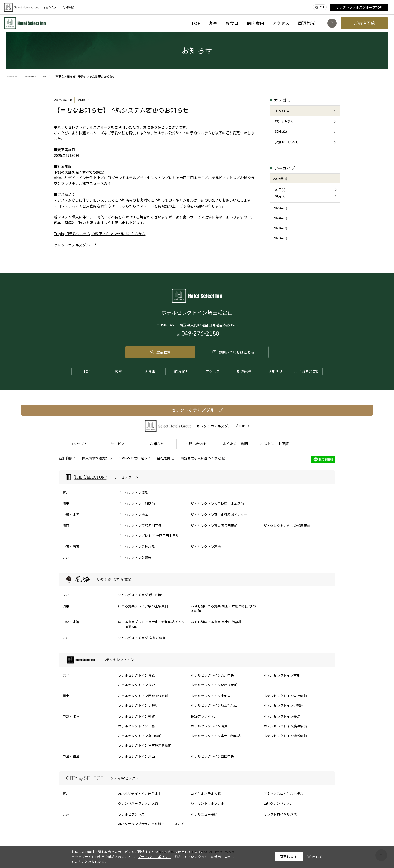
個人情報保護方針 (95, 458)
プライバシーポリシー (154, 857)
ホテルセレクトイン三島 (136, 726)
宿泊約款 (65, 458)
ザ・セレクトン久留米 (135, 557)
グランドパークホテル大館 (138, 803)
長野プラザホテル (204, 716)
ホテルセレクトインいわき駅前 (214, 685)
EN (322, 7)
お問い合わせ (196, 444)
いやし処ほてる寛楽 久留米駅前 (142, 638)
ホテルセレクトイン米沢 (136, 685)
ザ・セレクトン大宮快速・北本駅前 (217, 504)
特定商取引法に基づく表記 (201, 458)
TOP (196, 23)
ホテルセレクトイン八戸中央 (212, 675)
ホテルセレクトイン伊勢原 (284, 705)
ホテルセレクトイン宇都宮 (211, 696)
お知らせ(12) (284, 121)
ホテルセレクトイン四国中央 (212, 756)
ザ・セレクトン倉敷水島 (136, 546)
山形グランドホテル (279, 803)
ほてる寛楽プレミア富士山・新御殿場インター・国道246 (151, 624)
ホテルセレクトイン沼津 (209, 726)
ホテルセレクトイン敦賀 (136, 716)
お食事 (232, 23)
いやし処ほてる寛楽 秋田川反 (140, 595)
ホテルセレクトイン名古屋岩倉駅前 (145, 745)
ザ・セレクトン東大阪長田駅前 (214, 526)
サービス (118, 444)
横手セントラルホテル (207, 803)
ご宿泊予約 (364, 23)
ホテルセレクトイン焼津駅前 (285, 726)
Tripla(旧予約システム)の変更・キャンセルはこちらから (100, 234)
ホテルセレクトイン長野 (282, 716)
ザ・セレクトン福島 (133, 492)
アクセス (281, 23)
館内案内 (255, 23)
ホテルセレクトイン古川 (282, 675)
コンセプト (79, 444)
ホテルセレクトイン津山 (136, 756)
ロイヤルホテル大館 (206, 794)
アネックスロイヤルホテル (284, 794)
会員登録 (68, 7)
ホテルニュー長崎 (204, 814)
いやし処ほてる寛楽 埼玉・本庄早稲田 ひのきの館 (223, 608)
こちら (124, 206)
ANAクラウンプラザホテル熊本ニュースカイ (151, 824)
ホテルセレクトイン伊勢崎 (138, 705)
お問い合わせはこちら (233, 352)
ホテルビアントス (131, 814)
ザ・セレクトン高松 (206, 546)
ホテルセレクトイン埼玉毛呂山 (214, 705)
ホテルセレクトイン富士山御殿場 (216, 736)
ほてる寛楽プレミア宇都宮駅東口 (143, 606)
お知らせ (276, 371)
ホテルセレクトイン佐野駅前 (285, 696)
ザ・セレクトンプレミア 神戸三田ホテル (149, 535)
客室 (213, 23)
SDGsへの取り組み (133, 458)
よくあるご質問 (307, 371)
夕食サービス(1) (287, 142)
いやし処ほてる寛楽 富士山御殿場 (216, 622)
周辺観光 (306, 23)
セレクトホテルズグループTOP (359, 7)
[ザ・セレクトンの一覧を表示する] (197, 477)
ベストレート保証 (274, 444)
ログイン (50, 7)
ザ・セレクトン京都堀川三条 (140, 526)
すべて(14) (282, 111)
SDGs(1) (281, 131)
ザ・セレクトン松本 (133, 515)
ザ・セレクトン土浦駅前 (136, 504)
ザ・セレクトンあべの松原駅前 (287, 526)
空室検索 (160, 352)
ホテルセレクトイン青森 (136, 675)
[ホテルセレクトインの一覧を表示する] (197, 660)
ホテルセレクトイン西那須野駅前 (143, 696)
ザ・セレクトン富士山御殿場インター (219, 515)
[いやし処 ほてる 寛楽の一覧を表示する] (197, 580)
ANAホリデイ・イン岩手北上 (140, 794)
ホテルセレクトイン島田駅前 (140, 736)
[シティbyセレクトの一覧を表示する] (197, 778)
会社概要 (163, 458)
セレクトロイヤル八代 (280, 814)
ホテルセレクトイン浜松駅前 (285, 736)
